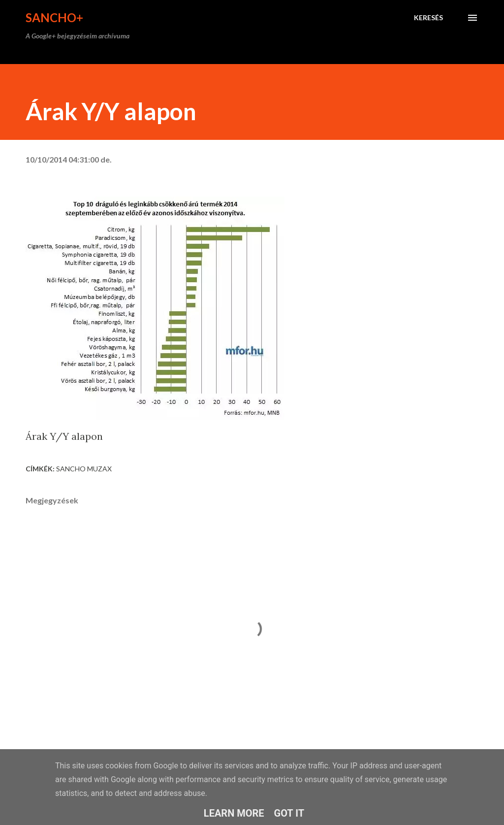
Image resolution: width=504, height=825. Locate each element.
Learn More (234, 813)
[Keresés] (428, 18)
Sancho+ (54, 17)
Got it (289, 813)
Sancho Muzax (84, 469)
